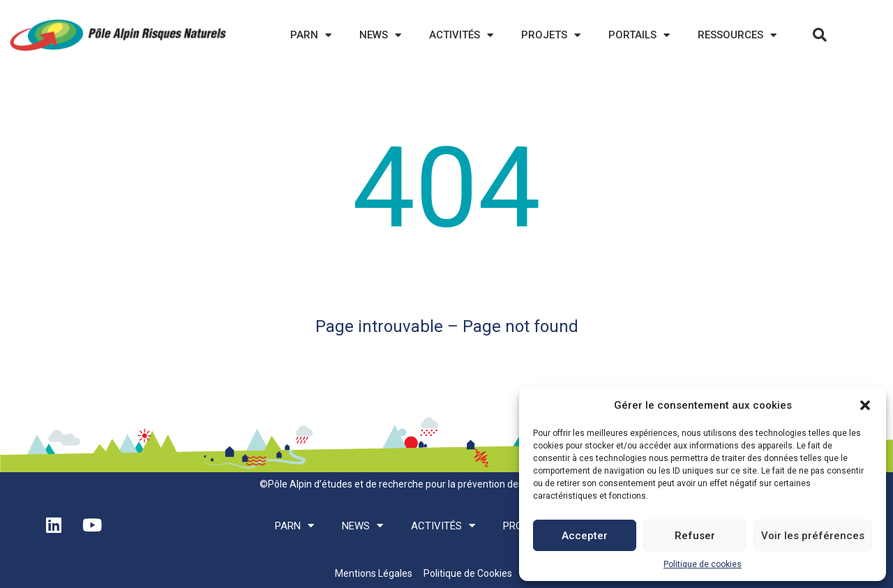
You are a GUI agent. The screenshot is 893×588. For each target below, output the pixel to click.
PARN (311, 35)
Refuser (695, 536)
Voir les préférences (813, 536)
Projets (551, 35)
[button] (865, 405)
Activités (461, 35)
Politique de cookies (703, 564)
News (380, 35)
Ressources (737, 35)
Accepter (585, 536)
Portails (639, 35)
